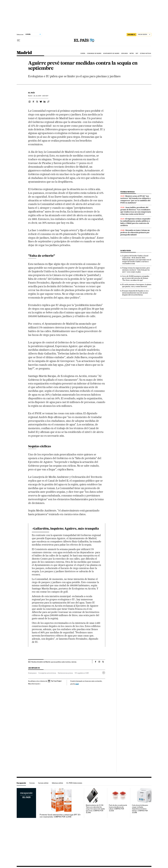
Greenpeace (32, 673)
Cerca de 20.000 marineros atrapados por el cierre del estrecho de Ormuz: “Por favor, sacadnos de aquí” (136, 278)
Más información (34, 684)
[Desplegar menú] (19, 40)
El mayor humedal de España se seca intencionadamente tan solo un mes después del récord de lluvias (135, 293)
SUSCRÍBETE (131, 35)
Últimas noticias (146, 53)
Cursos (32, 783)
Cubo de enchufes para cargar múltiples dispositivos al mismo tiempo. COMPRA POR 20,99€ (140, 809)
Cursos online (43, 783)
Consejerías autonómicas (47, 673)
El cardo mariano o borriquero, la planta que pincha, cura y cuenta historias (137, 285)
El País (31, 93)
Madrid (24, 53)
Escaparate (21, 783)
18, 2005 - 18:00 (41, 96)
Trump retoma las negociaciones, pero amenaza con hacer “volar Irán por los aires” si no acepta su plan (136, 270)
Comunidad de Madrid (94, 53)
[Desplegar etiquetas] (104, 673)
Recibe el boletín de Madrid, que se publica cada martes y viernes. (54, 662)
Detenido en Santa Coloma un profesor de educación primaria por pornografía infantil (135, 232)
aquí (77, 684)
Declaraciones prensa (65, 673)
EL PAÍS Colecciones (74, 783)
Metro (132, 53)
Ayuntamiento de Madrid (111, 53)
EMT (137, 53)
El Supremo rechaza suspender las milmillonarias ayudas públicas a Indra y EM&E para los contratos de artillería (135, 222)
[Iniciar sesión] (144, 35)
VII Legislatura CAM (82, 673)
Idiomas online (57, 783)
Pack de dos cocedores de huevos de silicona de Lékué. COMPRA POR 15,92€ (118, 808)
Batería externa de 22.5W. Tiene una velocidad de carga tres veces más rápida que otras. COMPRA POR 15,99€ (95, 809)
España (83, 53)
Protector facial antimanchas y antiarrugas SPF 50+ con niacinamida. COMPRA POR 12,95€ (60, 816)
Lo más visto (126, 251)
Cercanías (124, 53)
